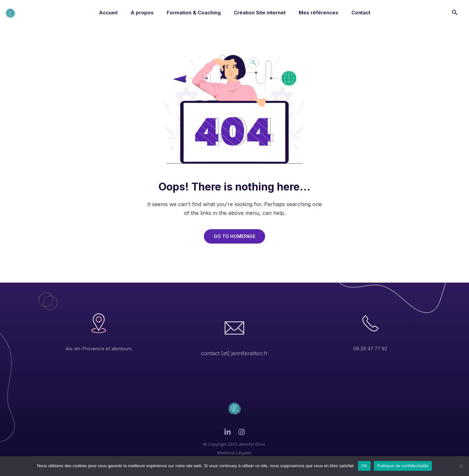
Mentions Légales (234, 453)
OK (364, 466)
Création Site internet (260, 13)
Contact (361, 13)
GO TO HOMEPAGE (234, 236)
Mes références (319, 13)
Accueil (108, 13)
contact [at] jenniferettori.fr (234, 353)
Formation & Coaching (194, 13)
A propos (142, 13)
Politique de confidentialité (403, 466)
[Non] (461, 466)
